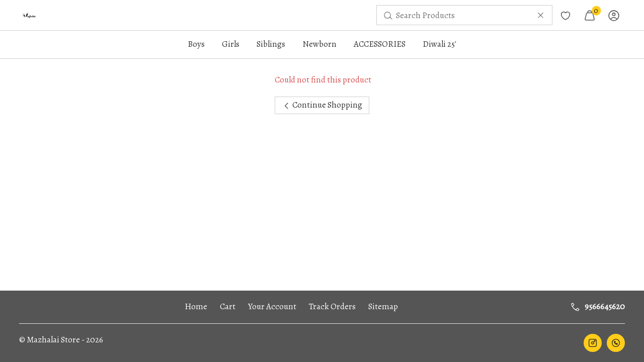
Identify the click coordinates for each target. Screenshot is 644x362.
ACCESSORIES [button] (380, 44)
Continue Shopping (322, 105)
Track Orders (332, 306)
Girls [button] (231, 44)
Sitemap (383, 306)
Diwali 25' (439, 44)
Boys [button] (196, 44)
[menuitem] (29, 15)
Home (196, 306)
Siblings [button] (271, 44)
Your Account (272, 306)
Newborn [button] (319, 44)
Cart (228, 306)
